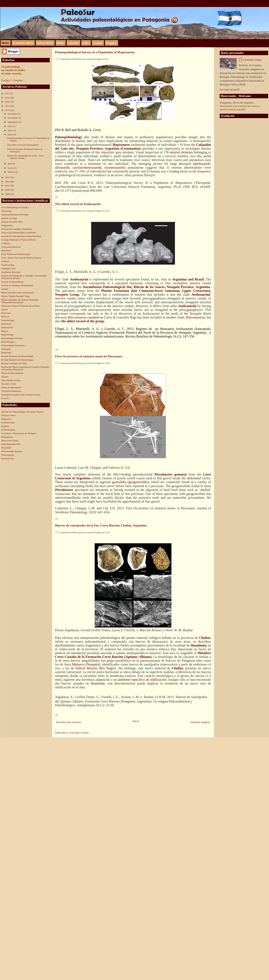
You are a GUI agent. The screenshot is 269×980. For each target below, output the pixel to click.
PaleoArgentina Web (11, 444)
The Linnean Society (11, 380)
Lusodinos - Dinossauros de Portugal (19, 433)
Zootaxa (5, 398)
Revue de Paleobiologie (12, 373)
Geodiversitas (8, 265)
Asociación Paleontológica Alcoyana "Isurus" (23, 412)
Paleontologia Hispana (12, 451)
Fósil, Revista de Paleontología (16, 254)
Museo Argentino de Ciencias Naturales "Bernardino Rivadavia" (20, 301)
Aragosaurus (7, 225)
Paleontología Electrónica (13, 345)
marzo (11, 168)
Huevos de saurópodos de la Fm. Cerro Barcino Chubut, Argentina (101, 525)
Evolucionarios (8, 430)
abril (10, 164)
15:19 (107, 532)
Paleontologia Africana (12, 338)
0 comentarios (65, 59)
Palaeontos (6, 324)
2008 (8, 194)
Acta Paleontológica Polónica (15, 207)
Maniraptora (7, 437)
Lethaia (5, 289)
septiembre (13, 122)
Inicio (136, 721)
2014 (8, 106)
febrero (11, 172)
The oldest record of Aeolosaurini (23, 145)
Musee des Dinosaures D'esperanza (18, 292)
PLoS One (6, 313)
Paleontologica (8, 342)
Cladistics (6, 243)
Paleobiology (7, 335)
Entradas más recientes (69, 722)
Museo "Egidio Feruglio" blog (15, 296)
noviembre (13, 118)
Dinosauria (6, 419)
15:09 (107, 363)
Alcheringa (6, 211)
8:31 (106, 59)
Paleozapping (8, 455)
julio (10, 126)
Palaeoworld (7, 327)
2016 (8, 98)
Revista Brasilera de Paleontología (17, 356)
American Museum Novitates (15, 215)
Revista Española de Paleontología (17, 360)
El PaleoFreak (8, 422)
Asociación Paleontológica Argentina (19, 232)
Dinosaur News (8, 415)
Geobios (5, 261)
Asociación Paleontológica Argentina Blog (21, 236)
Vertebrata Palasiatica (11, 391)
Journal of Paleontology (12, 282)
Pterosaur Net (8, 458)
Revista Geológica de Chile (14, 363)
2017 (8, 93)
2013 (8, 110)
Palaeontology (8, 320)
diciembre (13, 114)
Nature (4, 309)
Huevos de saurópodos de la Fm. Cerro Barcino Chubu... (25, 157)
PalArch (5, 317)
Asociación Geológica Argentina (16, 229)
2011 (7, 182)
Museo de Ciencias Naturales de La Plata (20, 306)
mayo (10, 134)
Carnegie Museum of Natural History (19, 240)
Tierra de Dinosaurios (11, 387)
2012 (8, 177)
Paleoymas (6, 353)
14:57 (107, 211)
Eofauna (5, 426)
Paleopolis (6, 349)
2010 (8, 186)
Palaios (5, 331)
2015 (8, 102)
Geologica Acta (8, 268)
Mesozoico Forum (10, 440)
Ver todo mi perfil (230, 90)
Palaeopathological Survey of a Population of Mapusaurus (95, 52)
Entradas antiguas (200, 722)
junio (10, 130)
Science (5, 377)
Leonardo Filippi (252, 60)
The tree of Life (9, 384)
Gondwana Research (11, 272)
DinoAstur (6, 250)
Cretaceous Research (11, 247)
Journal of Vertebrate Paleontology (17, 285)
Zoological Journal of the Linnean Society (21, 395)
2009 (8, 190)
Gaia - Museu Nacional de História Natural (21, 258)
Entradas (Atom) (79, 733)
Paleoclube (6, 448)
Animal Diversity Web (12, 222)
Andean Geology (9, 218)
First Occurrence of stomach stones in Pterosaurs (89, 356)
